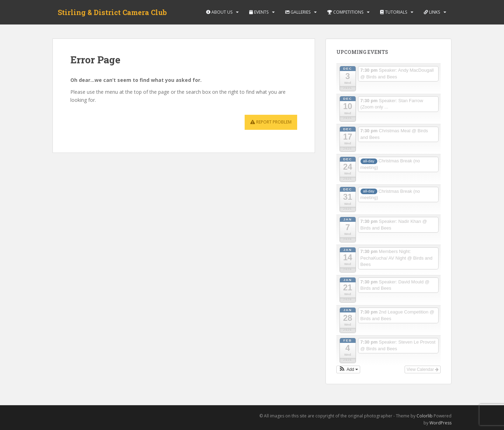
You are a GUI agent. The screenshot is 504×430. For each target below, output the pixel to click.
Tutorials (394, 12)
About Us (219, 12)
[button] (348, 369)
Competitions (345, 12)
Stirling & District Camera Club (112, 12)
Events (259, 12)
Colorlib (425, 416)
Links (432, 12)
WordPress (440, 423)
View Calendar (423, 369)
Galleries (298, 12)
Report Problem (271, 122)
